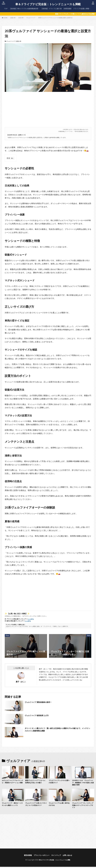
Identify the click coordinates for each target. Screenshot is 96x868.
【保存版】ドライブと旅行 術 (51, 9)
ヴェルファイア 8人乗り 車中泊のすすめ (60, 806)
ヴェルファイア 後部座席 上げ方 (40, 715)
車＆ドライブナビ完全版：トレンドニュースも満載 (48, 4)
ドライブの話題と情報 (81, 9)
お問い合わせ (69, 857)
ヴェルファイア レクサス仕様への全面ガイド (60, 782)
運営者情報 (26, 857)
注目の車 (21, 18)
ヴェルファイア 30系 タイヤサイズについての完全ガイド (36, 806)
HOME (6, 18)
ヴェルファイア (31, 18)
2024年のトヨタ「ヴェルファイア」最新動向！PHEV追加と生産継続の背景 (83, 783)
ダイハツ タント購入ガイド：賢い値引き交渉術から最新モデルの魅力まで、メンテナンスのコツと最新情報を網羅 (57, 730)
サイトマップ (57, 857)
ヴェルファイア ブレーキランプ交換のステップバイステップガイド (83, 807)
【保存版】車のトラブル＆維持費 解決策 (24, 9)
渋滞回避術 (67, 9)
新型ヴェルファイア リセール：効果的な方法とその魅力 (36, 782)
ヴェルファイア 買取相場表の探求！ (42, 702)
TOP (6, 9)
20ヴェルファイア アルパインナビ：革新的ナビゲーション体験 (13, 783)
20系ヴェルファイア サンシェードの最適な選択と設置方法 (55, 18)
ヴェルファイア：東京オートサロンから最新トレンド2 (13, 806)
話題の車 (13, 18)
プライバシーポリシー (41, 857)
